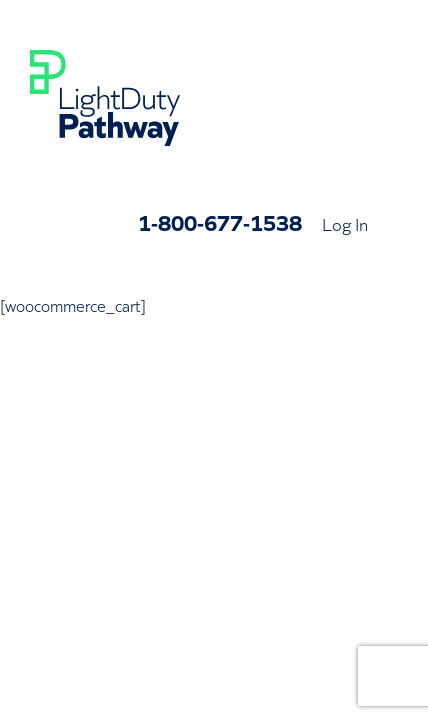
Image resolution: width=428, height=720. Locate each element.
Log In (345, 223)
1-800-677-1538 (220, 221)
